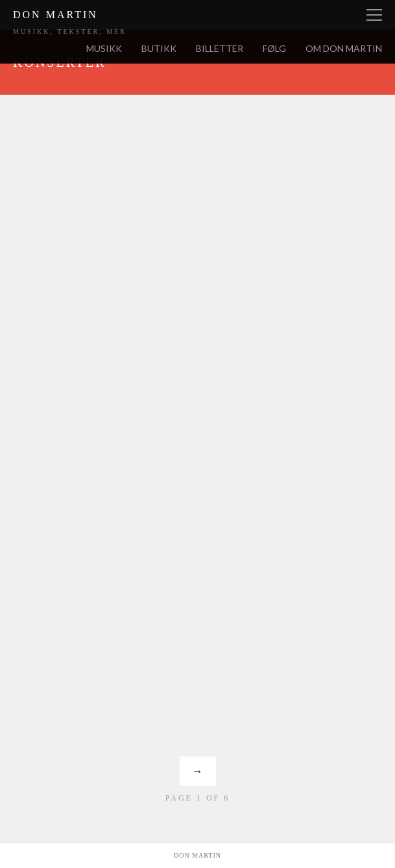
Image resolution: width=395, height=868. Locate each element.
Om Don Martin (344, 48)
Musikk (104, 48)
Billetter (220, 48)
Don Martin (55, 15)
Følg (274, 48)
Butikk (159, 48)
